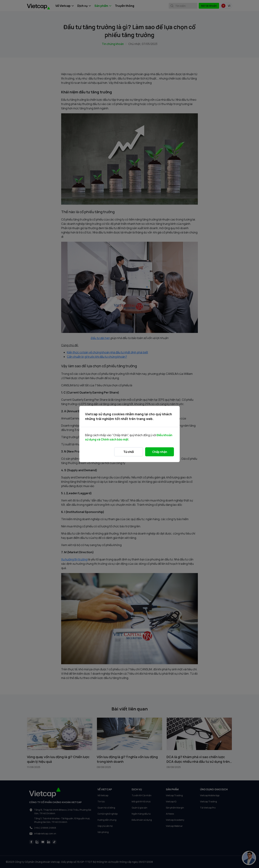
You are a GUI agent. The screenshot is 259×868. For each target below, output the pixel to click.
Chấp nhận (160, 452)
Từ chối (129, 452)
